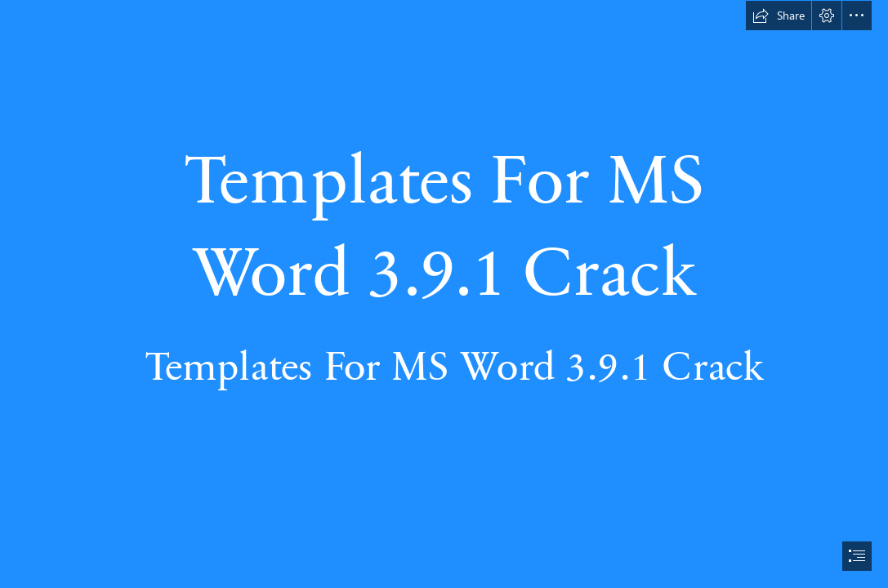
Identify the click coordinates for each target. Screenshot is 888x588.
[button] (779, 16)
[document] (444, 294)
